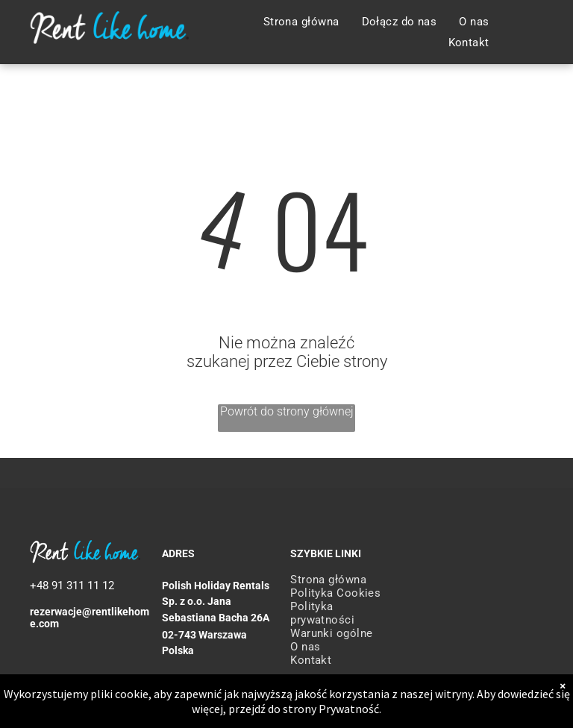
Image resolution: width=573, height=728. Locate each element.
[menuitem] (301, 22)
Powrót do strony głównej (287, 411)
